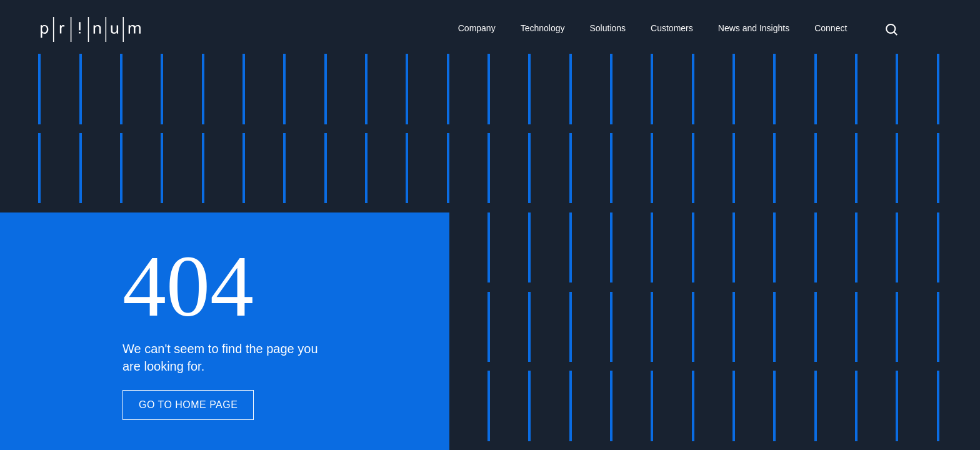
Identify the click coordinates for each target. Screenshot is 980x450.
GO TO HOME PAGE (188, 405)
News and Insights (754, 28)
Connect (831, 28)
